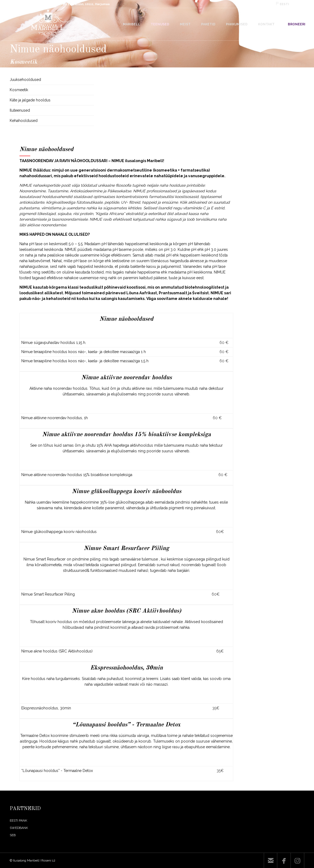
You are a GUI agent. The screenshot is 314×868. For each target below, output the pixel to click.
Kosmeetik (19, 90)
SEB (13, 835)
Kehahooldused (24, 121)
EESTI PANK (18, 821)
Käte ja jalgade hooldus (30, 100)
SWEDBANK (19, 828)
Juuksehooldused (25, 80)
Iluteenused (20, 110)
